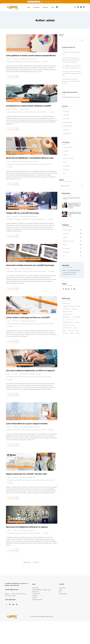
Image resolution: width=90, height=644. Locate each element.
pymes (32, 65)
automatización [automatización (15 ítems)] (67, 303)
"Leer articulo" (53, 2)
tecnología (27, 283)
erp (23, 119)
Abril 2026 (66, 115)
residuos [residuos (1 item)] (71, 333)
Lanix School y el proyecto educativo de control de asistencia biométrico (71, 81)
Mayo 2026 (66, 111)
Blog (53, 7)
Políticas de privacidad (37, 622)
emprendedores (11, 65)
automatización (10, 175)
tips (37, 62)
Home (29, 7)
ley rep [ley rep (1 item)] (72, 325)
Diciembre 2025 (67, 122)
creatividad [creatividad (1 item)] (74, 309)
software (44, 119)
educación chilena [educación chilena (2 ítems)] (67, 312)
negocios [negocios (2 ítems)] (75, 328)
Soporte (61, 612)
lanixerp (29, 65)
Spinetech (34, 620)
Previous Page (27, 585)
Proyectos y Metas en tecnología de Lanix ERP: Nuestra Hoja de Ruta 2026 (72, 74)
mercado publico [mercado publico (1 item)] (67, 328)
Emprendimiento (24, 62)
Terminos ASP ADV (63, 616)
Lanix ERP (30, 62)
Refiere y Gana (35, 614)
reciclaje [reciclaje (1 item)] (65, 333)
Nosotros (46, 7)
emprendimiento (18, 65)
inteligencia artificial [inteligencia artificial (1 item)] (68, 322)
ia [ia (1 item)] (73, 320)
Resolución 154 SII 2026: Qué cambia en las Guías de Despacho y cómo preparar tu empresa (71, 60)
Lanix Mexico (35, 618)
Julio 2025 (66, 130)
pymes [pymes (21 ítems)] (64, 330)
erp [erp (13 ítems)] (64, 320)
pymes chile (37, 65)
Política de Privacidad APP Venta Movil (71, 198)
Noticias (27, 116)
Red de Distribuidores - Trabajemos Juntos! (42, 612)
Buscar (61, 35)
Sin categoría (67, 166)
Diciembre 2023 (67, 133)
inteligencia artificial (33, 556)
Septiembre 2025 (68, 126)
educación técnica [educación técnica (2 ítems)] (67, 314)
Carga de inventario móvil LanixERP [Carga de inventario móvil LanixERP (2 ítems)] (72, 306)
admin (9, 62)
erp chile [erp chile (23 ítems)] (69, 320)
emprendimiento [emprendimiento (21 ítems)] (77, 317)
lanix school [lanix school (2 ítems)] (66, 325)
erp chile (24, 65)
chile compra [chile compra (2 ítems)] (66, 309)
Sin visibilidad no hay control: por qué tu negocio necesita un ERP (75, 213)
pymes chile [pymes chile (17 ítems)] (71, 330)
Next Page (36, 585)
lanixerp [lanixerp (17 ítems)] (77, 322)
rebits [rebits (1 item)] (77, 330)
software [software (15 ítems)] (78, 333)
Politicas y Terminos (68, 158)
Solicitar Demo (35, 610)
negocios (40, 175)
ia (27, 556)
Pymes (34, 62)
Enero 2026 (66, 119)
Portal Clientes (62, 610)
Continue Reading (12, 80)
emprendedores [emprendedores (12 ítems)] (67, 317)
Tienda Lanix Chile (36, 616)
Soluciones (37, 7)
